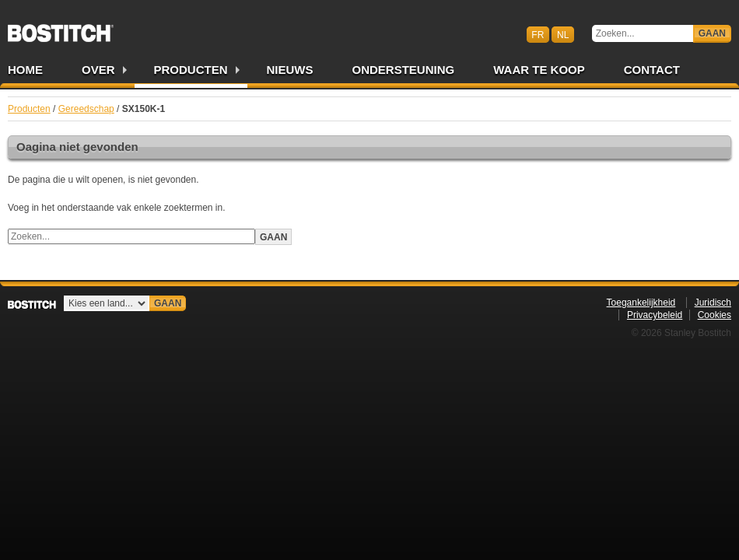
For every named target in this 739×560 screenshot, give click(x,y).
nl (563, 34)
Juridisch (713, 303)
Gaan (712, 33)
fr (538, 34)
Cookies (714, 315)
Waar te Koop (539, 70)
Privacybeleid (655, 315)
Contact (652, 70)
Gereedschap (86, 109)
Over (98, 70)
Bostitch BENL (61, 28)
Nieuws (290, 70)
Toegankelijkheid (641, 303)
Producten (191, 70)
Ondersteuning (404, 70)
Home (25, 70)
